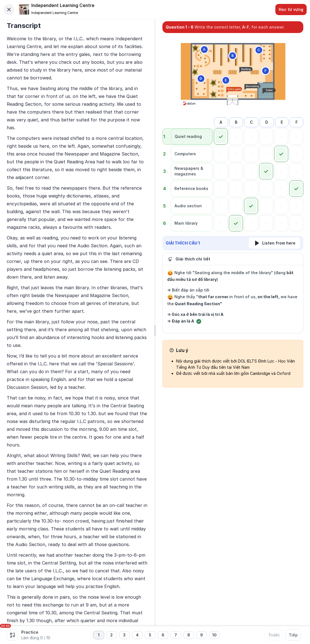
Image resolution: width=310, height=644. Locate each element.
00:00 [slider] (5, 626)
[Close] (9, 10)
